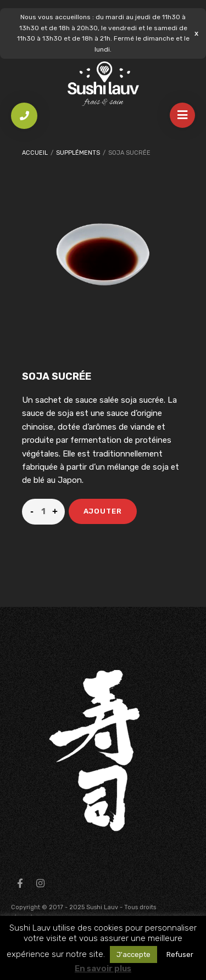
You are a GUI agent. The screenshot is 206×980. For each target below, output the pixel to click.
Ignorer (196, 33)
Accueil (35, 153)
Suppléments (78, 153)
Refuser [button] (180, 954)
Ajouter (103, 511)
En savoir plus (103, 968)
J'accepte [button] (133, 954)
